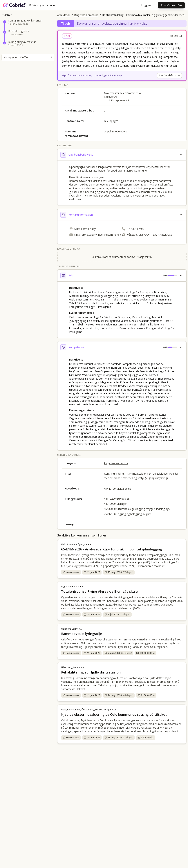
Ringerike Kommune (86, 15)
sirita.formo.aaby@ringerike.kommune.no (99, 235)
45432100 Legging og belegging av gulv (127, 514)
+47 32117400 (136, 229)
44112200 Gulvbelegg (117, 499)
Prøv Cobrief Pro (171, 5)
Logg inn (147, 5)
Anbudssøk (64, 15)
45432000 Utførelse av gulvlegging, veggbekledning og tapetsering (136, 509)
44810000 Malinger (115, 504)
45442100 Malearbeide (117, 489)
